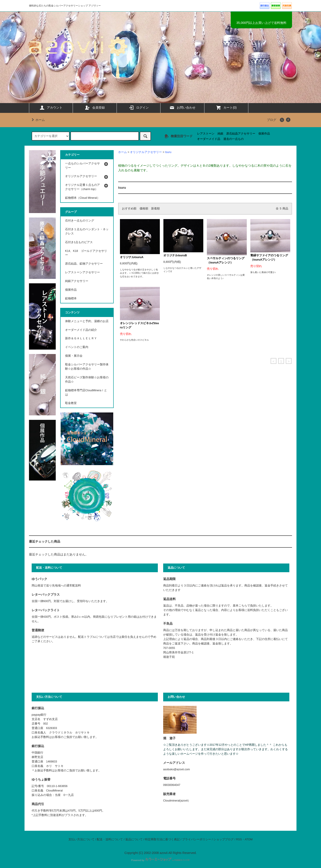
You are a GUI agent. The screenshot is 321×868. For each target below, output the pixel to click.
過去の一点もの (234, 139)
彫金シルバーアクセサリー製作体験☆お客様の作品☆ (87, 367)
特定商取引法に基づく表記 (162, 839)
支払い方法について (81, 839)
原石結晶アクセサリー (241, 134)
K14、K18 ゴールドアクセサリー (86, 253)
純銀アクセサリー (77, 281)
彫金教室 (71, 403)
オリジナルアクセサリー (146, 152)
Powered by (160, 860)
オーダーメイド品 (209, 139)
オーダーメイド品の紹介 (81, 330)
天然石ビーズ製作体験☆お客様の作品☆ (87, 380)
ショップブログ (223, 839)
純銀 (220, 134)
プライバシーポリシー (197, 839)
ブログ (272, 120)
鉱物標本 (71, 298)
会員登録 (95, 108)
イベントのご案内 (77, 347)
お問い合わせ (182, 108)
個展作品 (264, 134)
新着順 (155, 209)
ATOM (249, 839)
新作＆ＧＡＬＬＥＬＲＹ (82, 338)
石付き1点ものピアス (79, 242)
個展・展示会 (74, 356)
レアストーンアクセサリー (82, 272)
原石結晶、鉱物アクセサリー (84, 264)
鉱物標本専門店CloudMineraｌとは (86, 393)
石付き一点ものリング (80, 221)
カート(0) (226, 108)
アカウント (51, 108)
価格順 (144, 209)
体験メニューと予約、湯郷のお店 (87, 321)
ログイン (139, 108)
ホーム (37, 120)
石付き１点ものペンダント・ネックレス (87, 231)
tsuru (168, 152)
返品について (134, 839)
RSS (239, 839)
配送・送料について (110, 839)
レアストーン (206, 134)
